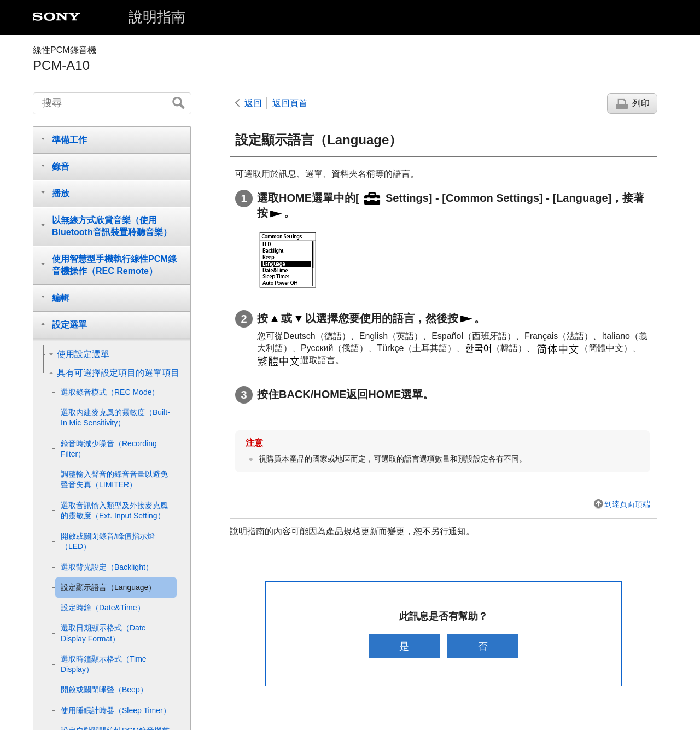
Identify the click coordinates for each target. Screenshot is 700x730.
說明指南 (157, 17)
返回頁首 (290, 103)
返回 (253, 103)
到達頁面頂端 (627, 504)
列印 (641, 103)
